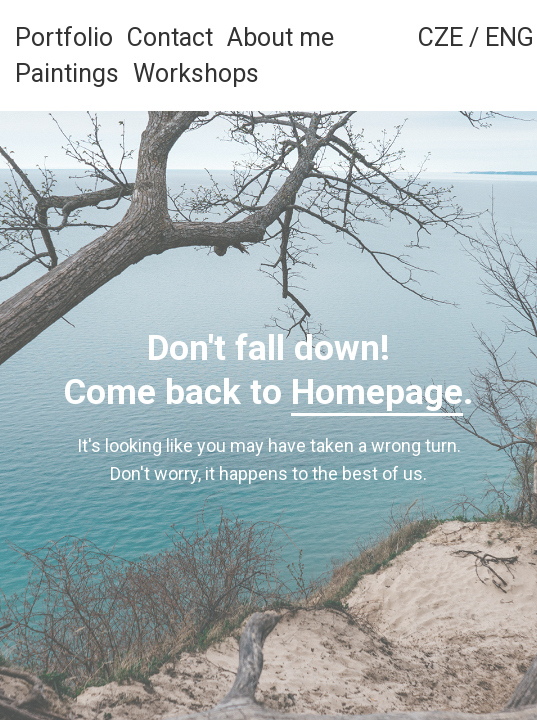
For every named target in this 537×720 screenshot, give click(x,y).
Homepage (377, 392)
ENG (509, 37)
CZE (440, 37)
